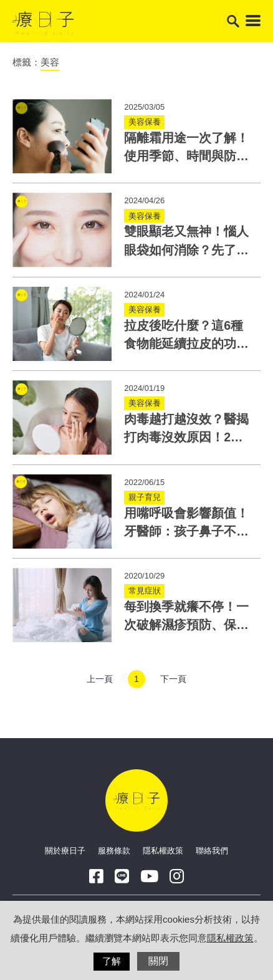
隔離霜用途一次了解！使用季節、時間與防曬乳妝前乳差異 (186, 156)
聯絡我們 (212, 851)
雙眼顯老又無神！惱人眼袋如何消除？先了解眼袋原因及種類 (186, 250)
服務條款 (114, 851)
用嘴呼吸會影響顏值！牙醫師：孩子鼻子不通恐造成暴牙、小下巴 (186, 531)
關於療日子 (65, 851)
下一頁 (173, 679)
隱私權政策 (163, 851)
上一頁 (100, 679)
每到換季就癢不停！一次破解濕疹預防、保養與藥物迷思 (186, 625)
